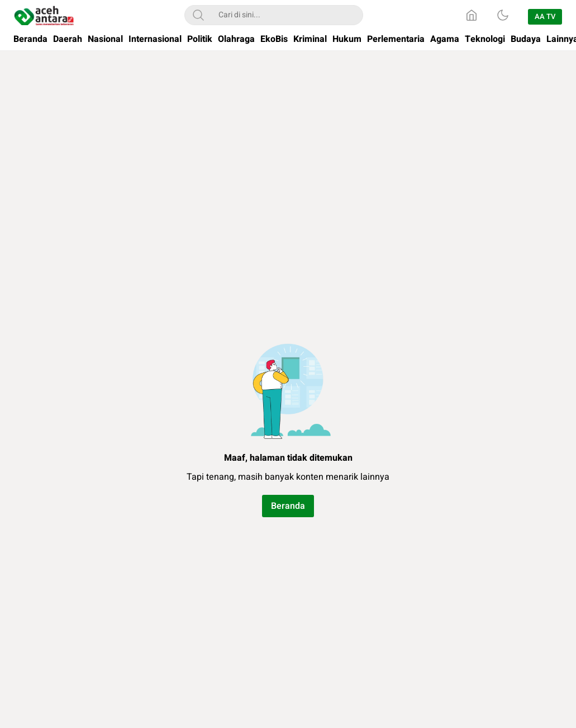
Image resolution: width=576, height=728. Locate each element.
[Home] (472, 15)
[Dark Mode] (503, 15)
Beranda (288, 506)
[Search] (198, 15)
